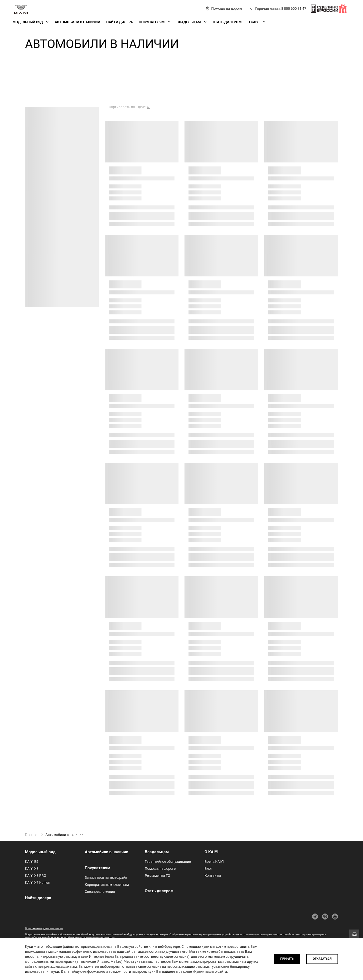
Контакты (213, 876)
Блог (208, 869)
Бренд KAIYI (214, 862)
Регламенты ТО (157, 876)
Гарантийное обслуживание (168, 862)
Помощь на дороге (160, 869)
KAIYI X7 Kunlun (38, 883)
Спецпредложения (100, 892)
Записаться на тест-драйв (106, 878)
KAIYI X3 (32, 869)
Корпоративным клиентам (107, 885)
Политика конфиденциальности (44, 928)
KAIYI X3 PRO (36, 876)
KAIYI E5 (32, 862)
